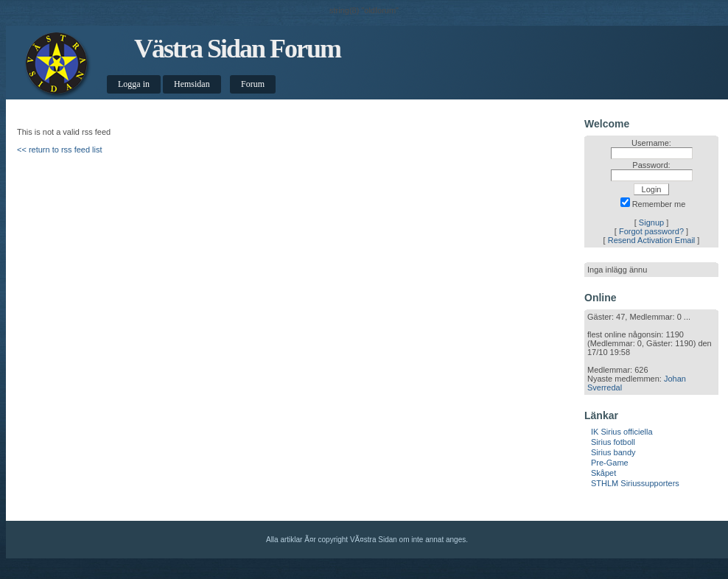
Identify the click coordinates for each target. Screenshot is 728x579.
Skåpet (603, 473)
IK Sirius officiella (622, 432)
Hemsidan (192, 84)
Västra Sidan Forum (237, 49)
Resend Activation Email (652, 240)
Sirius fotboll (613, 442)
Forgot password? (651, 231)
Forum (253, 84)
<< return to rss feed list (60, 150)
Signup (651, 222)
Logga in (134, 84)
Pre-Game (610, 463)
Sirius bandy (613, 452)
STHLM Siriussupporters (635, 483)
